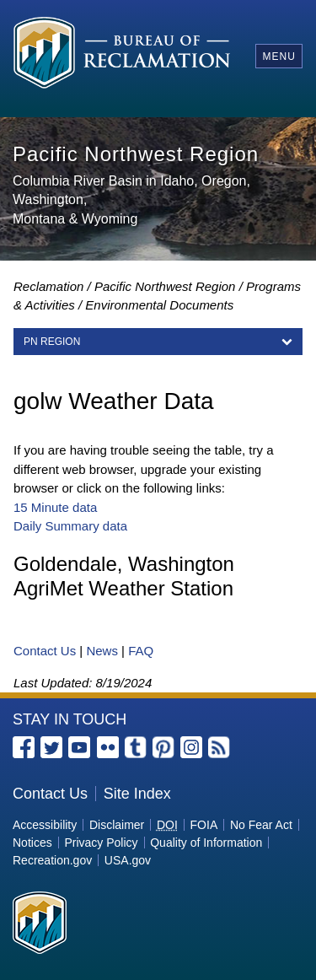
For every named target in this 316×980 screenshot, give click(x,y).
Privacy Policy (101, 843)
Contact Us (45, 651)
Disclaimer (117, 825)
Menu (279, 57)
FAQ (141, 651)
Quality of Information (206, 843)
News (102, 651)
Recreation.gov (52, 860)
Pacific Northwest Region (165, 286)
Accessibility (45, 825)
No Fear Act (261, 825)
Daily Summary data (70, 526)
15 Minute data (55, 507)
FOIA (204, 825)
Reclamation (48, 286)
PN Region (52, 342)
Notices (32, 843)
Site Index (137, 794)
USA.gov (128, 860)
